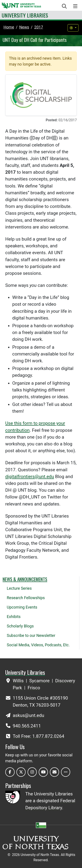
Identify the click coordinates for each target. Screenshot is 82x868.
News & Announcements (25, 579)
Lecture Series (19, 588)
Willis (19, 681)
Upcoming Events (22, 607)
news (24, 27)
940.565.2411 (27, 726)
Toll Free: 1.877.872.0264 (38, 736)
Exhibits (14, 617)
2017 (39, 27)
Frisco (34, 688)
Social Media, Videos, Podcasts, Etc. (38, 645)
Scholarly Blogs (20, 626)
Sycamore (40, 681)
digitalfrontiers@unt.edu (30, 477)
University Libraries (25, 15)
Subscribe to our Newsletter (31, 635)
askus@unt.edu (28, 715)
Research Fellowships (26, 598)
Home (9, 27)
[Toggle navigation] (75, 6)
